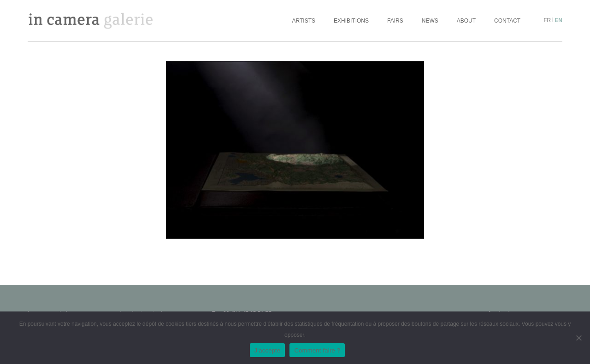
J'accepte (268, 350)
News (430, 21)
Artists (304, 21)
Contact (507, 21)
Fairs (395, 21)
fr (547, 20)
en (558, 20)
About (466, 21)
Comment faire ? (317, 350)
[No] (578, 338)
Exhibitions (351, 21)
